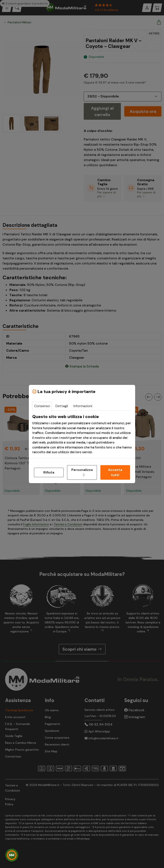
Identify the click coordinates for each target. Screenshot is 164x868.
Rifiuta (49, 472)
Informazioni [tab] (83, 406)
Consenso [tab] (42, 406)
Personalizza (82, 472)
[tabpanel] (82, 434)
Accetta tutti (115, 472)
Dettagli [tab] (62, 406)
